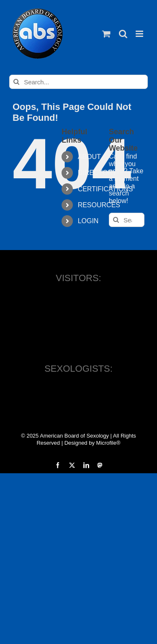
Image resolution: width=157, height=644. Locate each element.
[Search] (16, 82)
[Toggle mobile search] (123, 34)
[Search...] (78, 82)
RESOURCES (99, 205)
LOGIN (88, 221)
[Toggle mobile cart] (106, 34)
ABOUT (89, 157)
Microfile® (108, 443)
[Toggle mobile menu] (140, 34)
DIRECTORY (98, 173)
